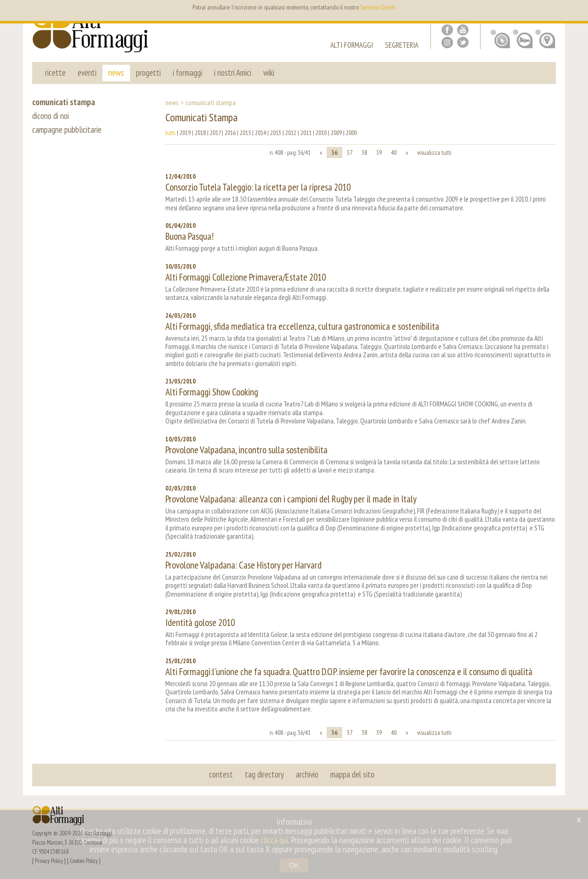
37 (350, 152)
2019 (185, 133)
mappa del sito (352, 774)
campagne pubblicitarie (67, 130)
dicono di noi (51, 116)
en (537, 14)
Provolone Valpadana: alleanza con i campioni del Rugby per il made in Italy (291, 499)
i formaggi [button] (187, 73)
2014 (260, 133)
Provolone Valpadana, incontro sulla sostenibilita (246, 450)
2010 (321, 133)
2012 (291, 133)
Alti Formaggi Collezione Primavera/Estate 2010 (246, 277)
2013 (276, 133)
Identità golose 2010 (200, 623)
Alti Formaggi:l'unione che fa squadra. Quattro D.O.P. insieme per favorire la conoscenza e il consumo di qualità (349, 672)
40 (394, 152)
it (550, 14)
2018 (200, 133)
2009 (336, 133)
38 (364, 152)
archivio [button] (307, 774)
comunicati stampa (64, 102)
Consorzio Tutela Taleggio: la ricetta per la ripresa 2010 (258, 187)
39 (379, 152)
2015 (245, 133)
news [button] (116, 73)
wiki (269, 73)
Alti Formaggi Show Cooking (212, 392)
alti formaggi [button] (352, 46)
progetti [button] (148, 73)
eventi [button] (87, 73)
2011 (306, 133)
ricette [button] (55, 73)
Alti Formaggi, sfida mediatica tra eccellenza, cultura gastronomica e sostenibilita (302, 326)
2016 (230, 133)
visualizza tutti (434, 152)
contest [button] (221, 774)
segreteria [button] (402, 46)
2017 (215, 133)
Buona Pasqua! (189, 236)
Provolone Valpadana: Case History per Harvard (243, 565)
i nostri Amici (233, 73)
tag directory (264, 774)
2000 (351, 133)
